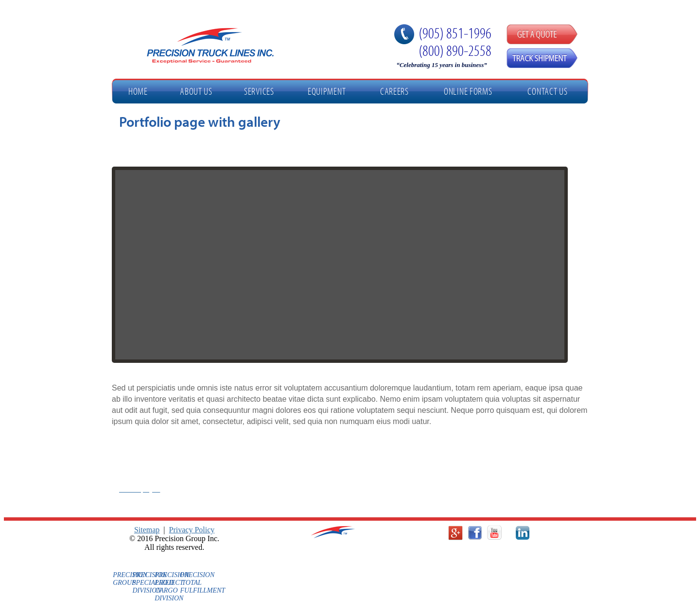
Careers (394, 91)
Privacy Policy (192, 530)
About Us (196, 91)
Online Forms (468, 91)
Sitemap (147, 530)
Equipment (327, 91)
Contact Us (547, 91)
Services (259, 91)
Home (138, 91)
